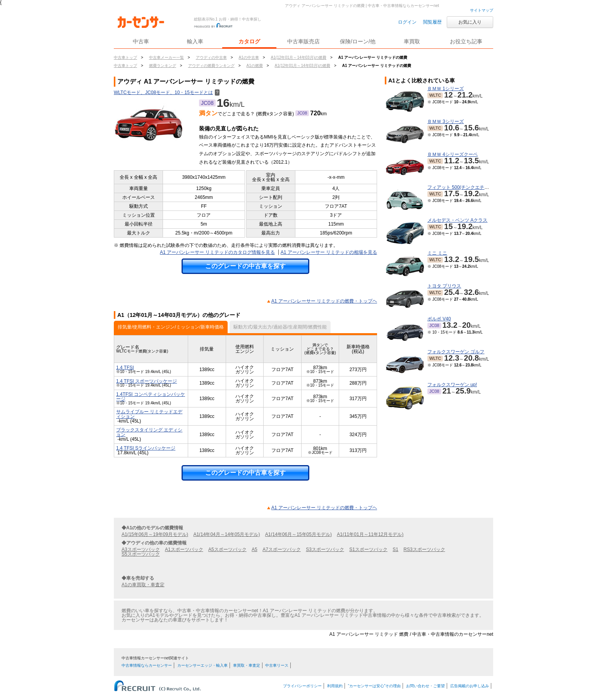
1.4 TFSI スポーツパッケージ (147, 381)
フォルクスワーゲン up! (452, 385)
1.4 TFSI (125, 368)
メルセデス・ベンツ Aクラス (457, 220)
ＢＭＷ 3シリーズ (446, 122)
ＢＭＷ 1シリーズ (446, 89)
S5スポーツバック (141, 554)
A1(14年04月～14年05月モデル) (226, 534)
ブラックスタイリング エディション (149, 432)
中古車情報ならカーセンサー (147, 665)
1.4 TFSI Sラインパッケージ (146, 448)
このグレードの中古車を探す (245, 266)
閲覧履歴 (432, 22)
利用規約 (335, 686)
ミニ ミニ (437, 253)
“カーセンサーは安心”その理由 (375, 686)
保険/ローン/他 (358, 41)
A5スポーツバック (227, 549)
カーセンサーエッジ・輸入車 (202, 665)
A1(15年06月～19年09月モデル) (155, 534)
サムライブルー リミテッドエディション (149, 414)
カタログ (249, 41)
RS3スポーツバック (424, 549)
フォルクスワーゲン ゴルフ (456, 352)
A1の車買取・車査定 (143, 585)
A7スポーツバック (282, 549)
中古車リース (277, 665)
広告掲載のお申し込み (470, 686)
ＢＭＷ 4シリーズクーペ (453, 154)
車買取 (412, 41)
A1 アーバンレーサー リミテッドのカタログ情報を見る (217, 252)
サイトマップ (482, 10)
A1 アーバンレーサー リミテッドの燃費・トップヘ (324, 301)
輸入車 (195, 41)
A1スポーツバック (184, 549)
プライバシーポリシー (302, 686)
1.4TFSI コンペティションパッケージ (151, 397)
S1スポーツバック (368, 549)
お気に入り (470, 22)
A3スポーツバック (141, 549)
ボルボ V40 (439, 319)
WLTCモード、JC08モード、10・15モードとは (167, 92)
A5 (255, 549)
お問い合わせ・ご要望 (425, 686)
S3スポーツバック (325, 549)
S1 (395, 549)
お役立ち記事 (466, 41)
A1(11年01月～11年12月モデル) (370, 534)
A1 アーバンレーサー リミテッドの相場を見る (329, 252)
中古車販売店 (303, 41)
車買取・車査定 (247, 665)
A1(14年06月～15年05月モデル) (298, 534)
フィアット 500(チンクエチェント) (464, 187)
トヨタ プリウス (444, 286)
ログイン (407, 22)
